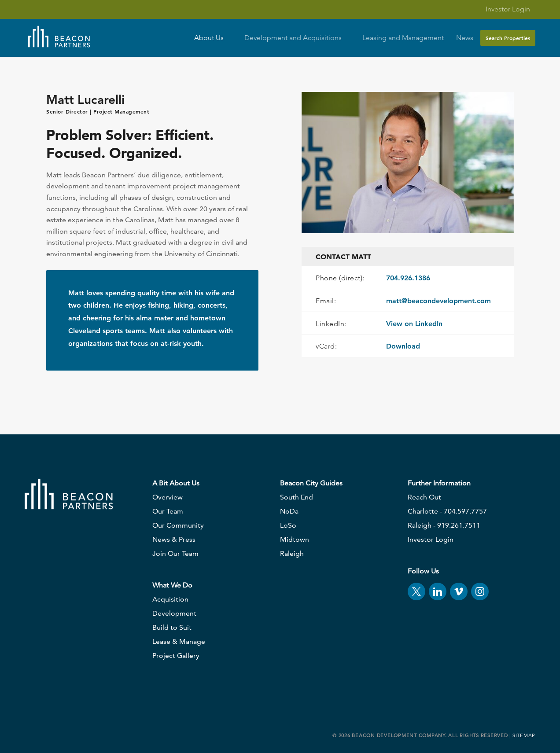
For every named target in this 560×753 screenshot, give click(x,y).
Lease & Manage (179, 641)
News (465, 38)
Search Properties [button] (508, 38)
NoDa (289, 511)
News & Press (174, 539)
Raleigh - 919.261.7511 (444, 525)
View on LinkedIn (414, 324)
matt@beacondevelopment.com (438, 301)
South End (297, 497)
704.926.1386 (408, 278)
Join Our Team (175, 553)
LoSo (288, 525)
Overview (168, 497)
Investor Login (503, 9)
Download (403, 346)
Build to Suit (172, 627)
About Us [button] (213, 38)
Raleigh (292, 553)
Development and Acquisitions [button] (297, 38)
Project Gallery (176, 656)
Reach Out (424, 497)
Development (174, 613)
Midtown (295, 539)
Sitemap (524, 735)
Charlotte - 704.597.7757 (447, 511)
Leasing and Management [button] (403, 38)
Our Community (178, 525)
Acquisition (170, 599)
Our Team (168, 511)
